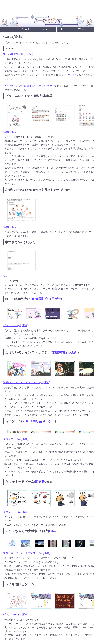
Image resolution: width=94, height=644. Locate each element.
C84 (52, 531)
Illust (62, 29)
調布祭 (40, 482)
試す (6, 276)
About (25, 29)
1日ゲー (55, 299)
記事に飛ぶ (9, 132)
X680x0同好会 (38, 299)
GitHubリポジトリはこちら (18, 54)
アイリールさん (71, 75)
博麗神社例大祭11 (65, 352)
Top (5, 29)
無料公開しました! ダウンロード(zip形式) (27, 382)
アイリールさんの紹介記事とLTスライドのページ (30, 86)
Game (44, 29)
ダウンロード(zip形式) (16, 325)
